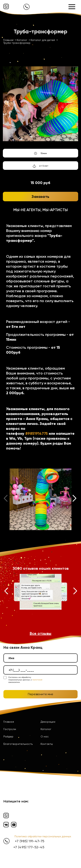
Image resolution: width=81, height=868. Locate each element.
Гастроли (10, 729)
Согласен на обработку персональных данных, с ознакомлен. (25, 680)
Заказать (40, 197)
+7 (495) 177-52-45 (29, 847)
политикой (37, 680)
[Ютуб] (14, 825)
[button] (75, 499)
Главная (9, 722)
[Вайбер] (6, 6)
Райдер (8, 736)
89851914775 (37, 433)
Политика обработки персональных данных (43, 836)
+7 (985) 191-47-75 (30, 841)
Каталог (46, 729)
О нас (45, 736)
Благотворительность (18, 744)
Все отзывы (41, 633)
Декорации (48, 722)
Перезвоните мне (40, 694)
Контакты (47, 744)
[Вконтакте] (6, 825)
